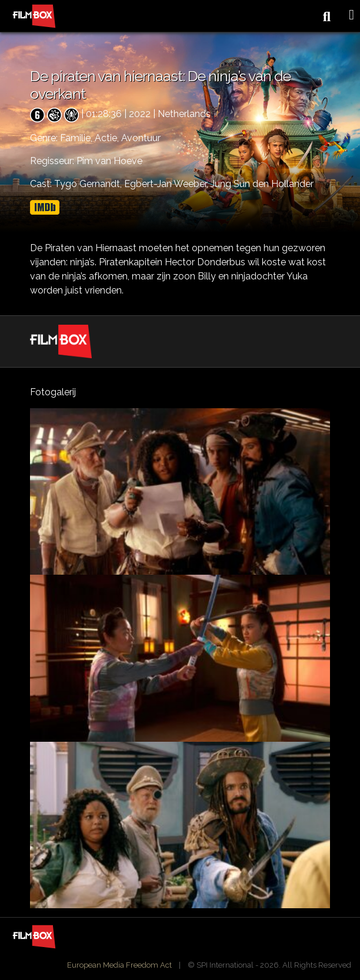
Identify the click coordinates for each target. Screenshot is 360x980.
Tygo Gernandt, (89, 184)
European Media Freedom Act (119, 965)
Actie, (108, 138)
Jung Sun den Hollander (262, 184)
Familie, (77, 138)
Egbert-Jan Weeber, (167, 184)
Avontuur (141, 138)
